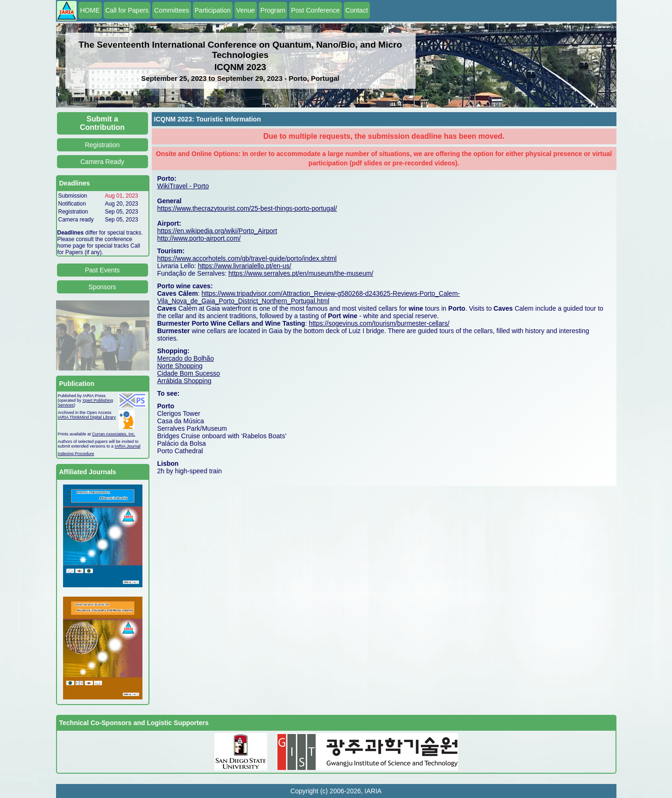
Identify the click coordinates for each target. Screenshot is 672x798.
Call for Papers (127, 10)
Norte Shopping (180, 366)
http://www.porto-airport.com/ (199, 238)
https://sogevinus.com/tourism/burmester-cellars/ (379, 323)
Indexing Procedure (76, 454)
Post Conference (315, 10)
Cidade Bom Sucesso (189, 373)
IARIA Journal (128, 446)
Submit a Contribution (102, 123)
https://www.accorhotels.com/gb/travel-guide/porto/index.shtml (247, 258)
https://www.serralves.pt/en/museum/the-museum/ (301, 273)
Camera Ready (102, 162)
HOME (90, 10)
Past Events (103, 270)
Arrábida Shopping (184, 381)
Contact (357, 10)
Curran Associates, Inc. (114, 434)
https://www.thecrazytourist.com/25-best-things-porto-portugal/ (247, 208)
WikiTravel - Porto (183, 186)
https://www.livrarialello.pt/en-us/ (245, 266)
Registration (103, 145)
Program (273, 10)
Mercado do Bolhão (186, 358)
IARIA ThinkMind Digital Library (87, 417)
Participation (213, 10)
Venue (246, 10)
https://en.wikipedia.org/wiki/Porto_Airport (217, 231)
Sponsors (102, 287)
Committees (172, 10)
